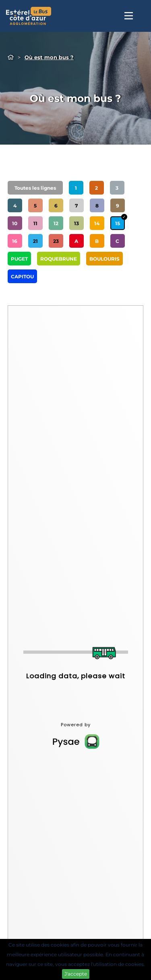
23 (56, 241)
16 (15, 241)
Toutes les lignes (35, 188)
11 (35, 223)
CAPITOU (22, 277)
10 (15, 223)
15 (118, 223)
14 (97, 223)
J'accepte (76, 974)
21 (35, 241)
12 (56, 223)
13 (77, 223)
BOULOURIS (104, 259)
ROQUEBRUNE (59, 259)
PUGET (19, 259)
